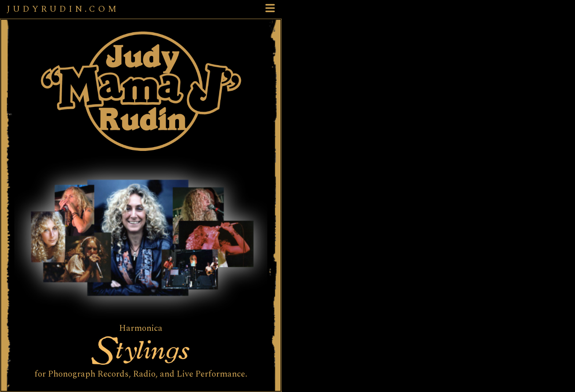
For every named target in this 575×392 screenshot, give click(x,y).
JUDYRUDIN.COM (63, 9)
